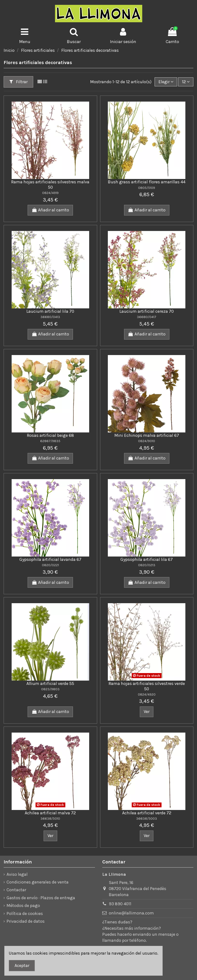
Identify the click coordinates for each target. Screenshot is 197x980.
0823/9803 (50, 689)
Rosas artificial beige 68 (50, 435)
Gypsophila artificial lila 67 (147, 559)
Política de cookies (25, 913)
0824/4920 (147, 694)
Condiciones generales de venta (38, 882)
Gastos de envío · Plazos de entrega (41, 898)
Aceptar (22, 965)
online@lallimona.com (131, 913)
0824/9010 (147, 441)
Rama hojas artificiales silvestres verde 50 (147, 686)
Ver (147, 712)
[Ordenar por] (166, 82)
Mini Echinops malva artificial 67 (147, 435)
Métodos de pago (23, 906)
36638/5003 (147, 819)
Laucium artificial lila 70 (50, 311)
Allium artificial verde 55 (50, 683)
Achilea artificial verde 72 (147, 813)
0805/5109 (147, 188)
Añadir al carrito (50, 210)
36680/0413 (50, 317)
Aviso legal (17, 874)
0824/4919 (50, 193)
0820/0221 (50, 565)
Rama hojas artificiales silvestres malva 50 (50, 185)
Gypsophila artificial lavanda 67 (50, 559)
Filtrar (19, 82)
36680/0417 (147, 317)
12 (186, 82)
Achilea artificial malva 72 (50, 813)
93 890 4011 (120, 904)
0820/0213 (147, 565)
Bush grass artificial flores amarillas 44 (147, 182)
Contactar (16, 890)
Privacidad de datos (26, 921)
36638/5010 (50, 819)
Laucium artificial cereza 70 (147, 311)
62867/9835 (50, 441)
